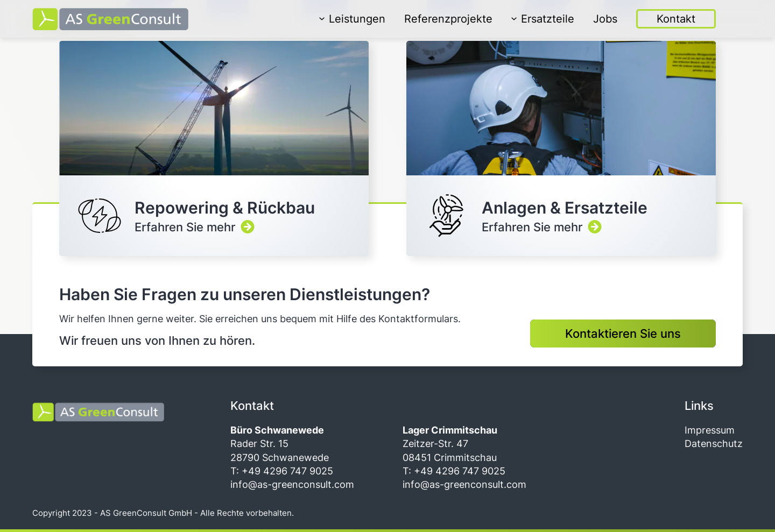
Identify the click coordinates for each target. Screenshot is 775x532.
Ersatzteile (543, 19)
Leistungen (352, 19)
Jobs (605, 19)
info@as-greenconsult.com (292, 484)
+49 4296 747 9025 (286, 471)
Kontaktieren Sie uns (623, 334)
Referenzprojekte (448, 19)
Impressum (710, 430)
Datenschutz (714, 444)
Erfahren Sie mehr (214, 148)
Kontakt (676, 19)
